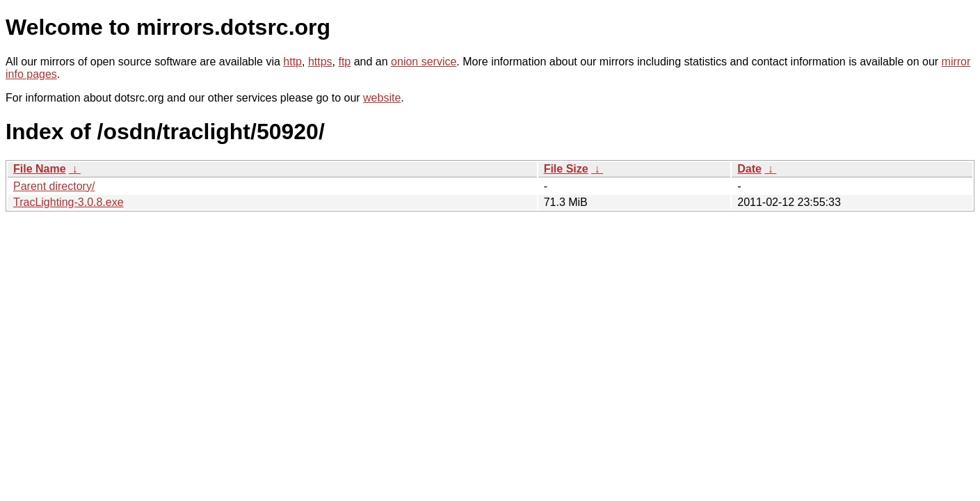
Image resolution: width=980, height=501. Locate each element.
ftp (344, 62)
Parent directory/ (54, 186)
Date (749, 169)
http (292, 62)
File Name (40, 169)
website (382, 98)
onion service (424, 62)
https (320, 62)
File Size (566, 169)
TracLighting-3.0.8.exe (69, 202)
